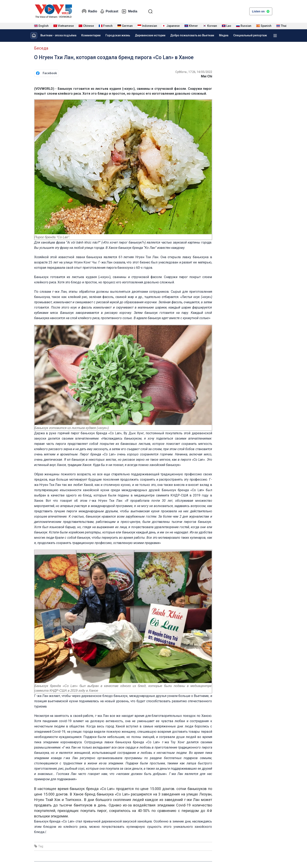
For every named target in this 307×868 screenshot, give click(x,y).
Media (129, 11)
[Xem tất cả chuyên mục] (275, 36)
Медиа (224, 35)
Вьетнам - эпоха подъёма (58, 35)
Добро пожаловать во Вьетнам (192, 35)
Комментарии (91, 35)
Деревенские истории (150, 35)
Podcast (109, 11)
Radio (89, 11)
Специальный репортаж (250, 35)
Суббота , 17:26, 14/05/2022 (194, 72)
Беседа (41, 48)
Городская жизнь (118, 35)
